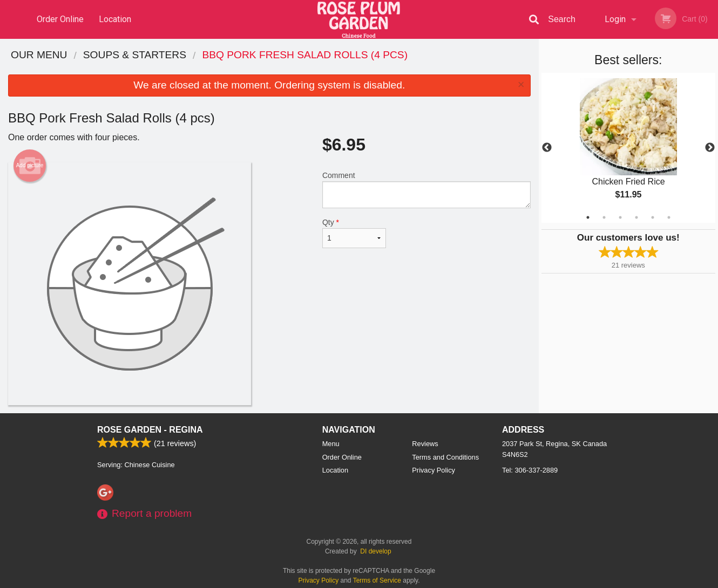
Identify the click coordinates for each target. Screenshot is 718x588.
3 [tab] (620, 217)
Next (710, 148)
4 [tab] (636, 217)
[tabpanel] (629, 148)
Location (115, 19)
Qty (354, 233)
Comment (426, 190)
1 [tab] (588, 217)
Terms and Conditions (445, 457)
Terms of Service (377, 580)
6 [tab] (669, 217)
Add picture (30, 166)
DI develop (375, 551)
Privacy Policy (433, 470)
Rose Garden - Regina (150, 430)
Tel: (530, 470)
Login (615, 19)
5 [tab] (653, 217)
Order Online (60, 19)
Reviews (425, 444)
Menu (331, 444)
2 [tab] (604, 217)
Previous (547, 148)
